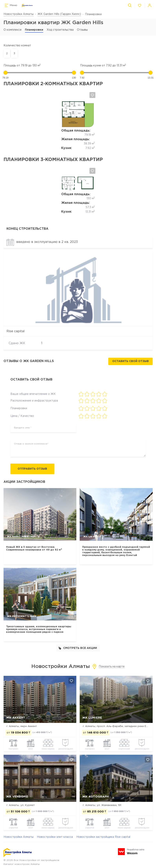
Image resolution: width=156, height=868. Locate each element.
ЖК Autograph (95, 797)
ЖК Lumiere (92, 718)
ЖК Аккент (16, 718)
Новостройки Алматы (19, 14)
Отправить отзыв (34, 469)
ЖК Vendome (17, 797)
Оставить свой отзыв (130, 361)
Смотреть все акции (78, 648)
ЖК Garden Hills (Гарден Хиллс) (59, 14)
